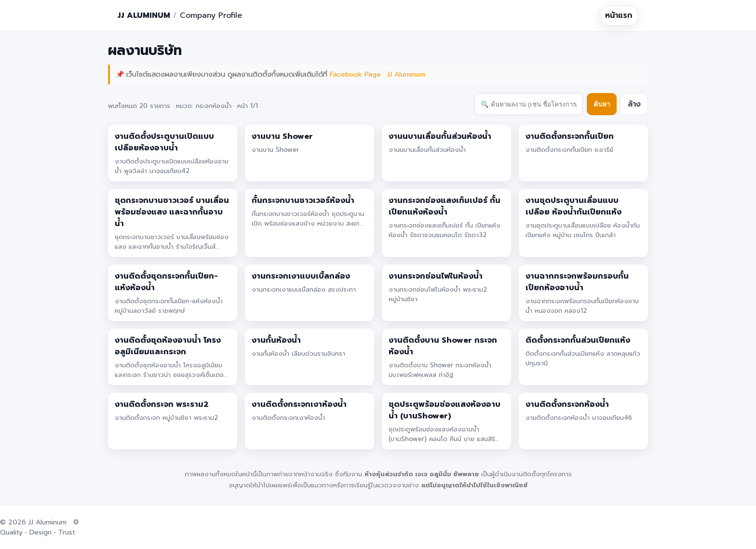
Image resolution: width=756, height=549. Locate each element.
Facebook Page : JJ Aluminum (378, 74)
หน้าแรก (619, 15)
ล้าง (634, 104)
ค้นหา (602, 104)
